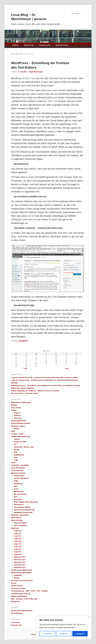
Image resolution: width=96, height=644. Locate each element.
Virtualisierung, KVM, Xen (21, 594)
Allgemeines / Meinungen (21, 402)
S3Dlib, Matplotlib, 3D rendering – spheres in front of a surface (35, 391)
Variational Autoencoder (23, 512)
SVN (16, 457)
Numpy (17, 578)
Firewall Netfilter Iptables (21, 423)
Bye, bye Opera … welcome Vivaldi (25, 393)
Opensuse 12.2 (20, 560)
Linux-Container (17, 470)
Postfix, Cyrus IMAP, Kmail (21, 570)
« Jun (25, 368)
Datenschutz (62, 45)
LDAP (13, 463)
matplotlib (18, 575)
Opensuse (15, 528)
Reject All (64, 634)
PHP (16, 452)
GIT (15, 444)
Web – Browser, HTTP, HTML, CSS (24, 599)
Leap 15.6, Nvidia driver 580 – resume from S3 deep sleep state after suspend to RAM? (44, 378)
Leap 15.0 (18, 531)
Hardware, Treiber (18, 426)
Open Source (16, 518)
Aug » (67, 368)
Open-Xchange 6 (20, 525)
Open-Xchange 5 (20, 523)
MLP (16, 497)
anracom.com (16, 625)
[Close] (89, 617)
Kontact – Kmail (17, 434)
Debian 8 (17, 413)
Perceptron (18, 499)
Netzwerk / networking (20, 515)
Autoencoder (19, 476)
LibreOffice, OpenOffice (20, 465)
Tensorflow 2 (19, 505)
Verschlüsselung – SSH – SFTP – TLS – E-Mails (29, 591)
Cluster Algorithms (21, 478)
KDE (13, 431)
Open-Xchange (17, 520)
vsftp (16, 460)
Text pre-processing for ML (24, 510)
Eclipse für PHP (20, 442)
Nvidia (16, 429)
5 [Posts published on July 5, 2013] (56, 356)
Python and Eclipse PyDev (21, 573)
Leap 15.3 (18, 539)
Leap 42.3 (18, 554)
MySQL (17, 450)
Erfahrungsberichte (19, 421)
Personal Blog (17, 613)
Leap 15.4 (18, 541)
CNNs (16, 481)
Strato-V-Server (17, 586)
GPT (16, 486)
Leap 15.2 (18, 536)
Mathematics (19, 491)
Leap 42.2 (18, 552)
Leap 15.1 (18, 533)
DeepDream (18, 484)
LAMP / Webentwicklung (20, 436)
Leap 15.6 (18, 546)
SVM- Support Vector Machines (26, 502)
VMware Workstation (19, 596)
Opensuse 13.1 (20, 565)
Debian (14, 410)
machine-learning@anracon (22, 611)
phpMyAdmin (19, 455)
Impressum (45, 45)
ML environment (20, 494)
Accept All (80, 634)
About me (29, 45)
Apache (17, 439)
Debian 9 (17, 415)
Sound (14, 583)
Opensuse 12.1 (20, 557)
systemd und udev (18, 588)
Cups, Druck (16, 408)
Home (15, 45)
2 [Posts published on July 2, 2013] (26, 356)
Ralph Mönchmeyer (36, 72)
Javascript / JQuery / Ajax (24, 447)
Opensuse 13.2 (20, 567)
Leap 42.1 (18, 549)
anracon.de (15, 622)
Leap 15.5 (18, 544)
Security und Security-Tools (22, 580)
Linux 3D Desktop (18, 468)
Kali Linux (18, 418)
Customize (47, 634)
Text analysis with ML (22, 507)
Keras (16, 489)
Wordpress (23, 341)
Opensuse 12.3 (20, 562)
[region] (63, 627)
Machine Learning (18, 473)
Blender (14, 405)
